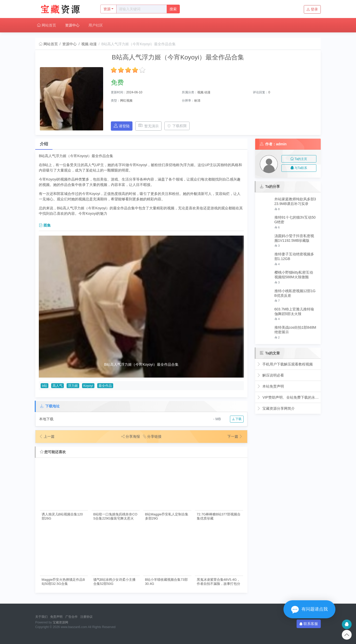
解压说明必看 (270, 375)
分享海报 (131, 436)
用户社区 (96, 25)
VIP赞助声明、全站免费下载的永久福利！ (288, 397)
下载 (237, 419)
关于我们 (41, 617)
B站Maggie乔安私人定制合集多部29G (167, 516)
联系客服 (309, 624)
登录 (312, 9)
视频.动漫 (89, 44)
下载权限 (177, 126)
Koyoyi (88, 386)
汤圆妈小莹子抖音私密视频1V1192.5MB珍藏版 (294, 238)
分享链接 (152, 436)
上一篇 (47, 436)
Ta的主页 (299, 159)
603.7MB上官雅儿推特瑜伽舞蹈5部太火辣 (294, 311)
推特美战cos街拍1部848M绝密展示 (295, 330)
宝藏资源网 (60, 622)
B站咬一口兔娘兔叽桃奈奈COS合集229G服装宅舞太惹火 (115, 516)
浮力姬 (73, 386)
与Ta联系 (299, 168)
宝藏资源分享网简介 (276, 408)
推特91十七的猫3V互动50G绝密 (295, 220)
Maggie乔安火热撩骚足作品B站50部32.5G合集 (63, 582)
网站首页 (47, 25)
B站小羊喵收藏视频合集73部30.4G (166, 582)
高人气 (57, 386)
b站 (44, 386)
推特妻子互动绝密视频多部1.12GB (294, 256)
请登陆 (122, 126)
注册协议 (86, 617)
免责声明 (56, 617)
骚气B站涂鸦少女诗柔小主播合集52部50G (115, 582)
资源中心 (72, 25)
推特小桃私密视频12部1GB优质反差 (295, 293)
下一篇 (235, 436)
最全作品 (105, 386)
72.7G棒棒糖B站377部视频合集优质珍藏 (219, 516)
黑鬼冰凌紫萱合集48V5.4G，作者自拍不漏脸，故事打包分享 (219, 582)
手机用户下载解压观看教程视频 (285, 364)
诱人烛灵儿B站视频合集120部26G (62, 516)
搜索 (173, 9)
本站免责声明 (270, 386)
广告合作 (72, 617)
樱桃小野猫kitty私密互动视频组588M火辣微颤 (294, 275)
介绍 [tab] (44, 144)
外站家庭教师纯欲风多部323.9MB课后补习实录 (295, 201)
